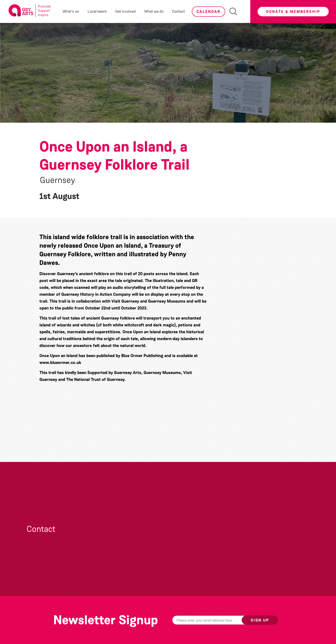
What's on (71, 11)
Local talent (97, 11)
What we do (154, 11)
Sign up (260, 620)
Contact (178, 11)
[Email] (214, 620)
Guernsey (58, 180)
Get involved (125, 11)
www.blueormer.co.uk (60, 362)
